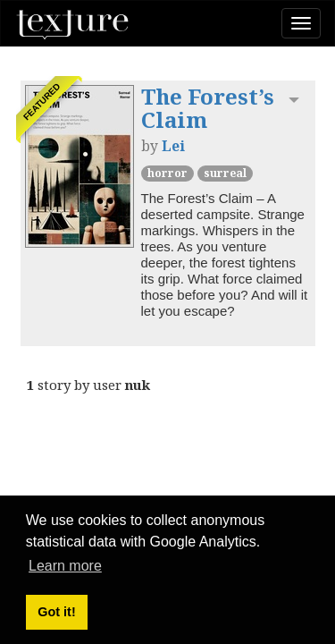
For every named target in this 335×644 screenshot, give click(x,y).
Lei (173, 146)
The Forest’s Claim (208, 108)
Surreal (225, 173)
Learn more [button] (65, 566)
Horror (167, 173)
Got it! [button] (56, 612)
